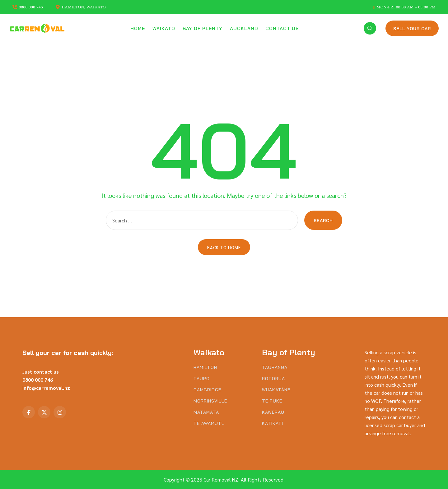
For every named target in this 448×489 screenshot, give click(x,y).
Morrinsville (210, 401)
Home (138, 28)
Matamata (206, 412)
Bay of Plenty (203, 28)
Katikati (273, 424)
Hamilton (205, 368)
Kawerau (273, 412)
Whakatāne (276, 390)
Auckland (244, 28)
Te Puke (272, 401)
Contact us (282, 28)
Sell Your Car (412, 29)
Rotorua (273, 379)
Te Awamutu (209, 424)
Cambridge (207, 390)
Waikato (164, 28)
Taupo (202, 379)
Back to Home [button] (224, 247)
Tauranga (275, 368)
